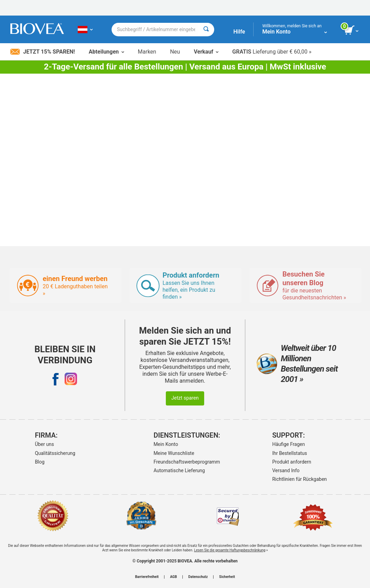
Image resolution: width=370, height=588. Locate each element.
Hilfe (239, 32)
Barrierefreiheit (147, 577)
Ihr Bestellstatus (290, 453)
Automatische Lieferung (179, 470)
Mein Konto (166, 444)
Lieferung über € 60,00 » (272, 52)
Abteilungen (106, 52)
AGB (173, 577)
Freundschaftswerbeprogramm (183, 462)
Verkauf (206, 52)
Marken (147, 52)
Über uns (44, 444)
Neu (175, 52)
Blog (40, 462)
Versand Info (286, 470)
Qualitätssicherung (55, 453)
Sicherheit (227, 577)
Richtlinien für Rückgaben (300, 479)
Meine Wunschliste (174, 453)
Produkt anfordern (292, 462)
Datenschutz (198, 577)
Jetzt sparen (185, 398)
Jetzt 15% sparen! (43, 52)
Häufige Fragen (289, 444)
